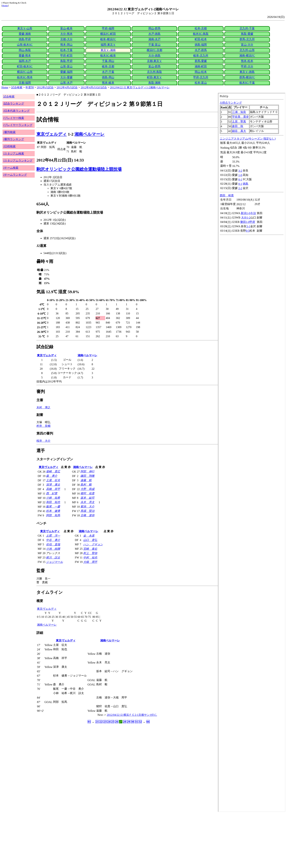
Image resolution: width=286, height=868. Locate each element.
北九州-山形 (247, 50)
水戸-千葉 (108, 72)
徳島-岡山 (108, 77)
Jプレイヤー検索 (14, 118)
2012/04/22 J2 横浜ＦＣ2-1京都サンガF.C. (132, 715)
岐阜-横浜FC (108, 39)
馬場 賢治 (87, 511)
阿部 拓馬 (53, 515)
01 (89, 722)
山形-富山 (66, 66)
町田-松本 (201, 39)
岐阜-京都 (108, 66)
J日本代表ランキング (16, 111)
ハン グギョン (93, 544)
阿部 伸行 (87, 471)
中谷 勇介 (53, 540)
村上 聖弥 (90, 553)
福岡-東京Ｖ (108, 45)
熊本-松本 (247, 61)
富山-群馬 (154, 66)
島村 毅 (86, 485)
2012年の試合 (45, 87)
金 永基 (89, 536)
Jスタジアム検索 (14, 154)
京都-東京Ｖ (154, 61)
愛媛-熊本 (25, 55)
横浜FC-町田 (108, 34)
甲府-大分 (247, 66)
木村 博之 (43, 407)
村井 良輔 (43, 426)
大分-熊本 (66, 34)
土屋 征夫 (53, 480)
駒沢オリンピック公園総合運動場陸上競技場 (79, 169)
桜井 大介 (43, 441)
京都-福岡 (25, 83)
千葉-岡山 (108, 61)
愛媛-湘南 (25, 34)
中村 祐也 (90, 558)
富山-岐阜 (66, 28)
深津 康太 (53, 485)
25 (113, 722)
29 (128, 722)
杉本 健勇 (53, 511)
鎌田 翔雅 (87, 476)
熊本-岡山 (66, 45)
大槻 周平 (90, 562)
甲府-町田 (66, 55)
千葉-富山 (154, 45)
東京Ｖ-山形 (25, 28)
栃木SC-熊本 (25, 77)
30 (132, 722)
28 (125, 722)
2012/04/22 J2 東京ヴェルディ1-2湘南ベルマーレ (140, 87)
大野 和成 (87, 489)
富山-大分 (247, 45)
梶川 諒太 (53, 558)
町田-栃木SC (25, 66)
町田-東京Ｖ (154, 77)
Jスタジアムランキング (18, 161)
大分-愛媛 (66, 77)
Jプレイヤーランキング (18, 125)
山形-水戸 (66, 83)
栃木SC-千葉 (247, 83)
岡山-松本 (201, 72)
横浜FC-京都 (154, 50)
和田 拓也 (53, 502)
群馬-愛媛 (201, 61)
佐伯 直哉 (53, 544)
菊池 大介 (87, 507)
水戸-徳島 (154, 34)
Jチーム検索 (11, 168)
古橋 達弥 (87, 515)
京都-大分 (66, 39)
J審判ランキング (14, 139)
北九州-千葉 (247, 28)
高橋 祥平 (53, 489)
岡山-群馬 (154, 28)
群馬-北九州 (247, 39)
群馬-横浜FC (247, 77)
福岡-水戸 (25, 61)
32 (140, 722)
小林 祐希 (53, 498)
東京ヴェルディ (52, 134)
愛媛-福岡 (66, 72)
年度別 (30, 87)
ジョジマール (55, 562)
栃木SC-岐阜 (108, 55)
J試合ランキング (14, 104)
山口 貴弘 (90, 540)
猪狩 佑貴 (87, 493)
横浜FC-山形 (25, 72)
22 (101, 722)
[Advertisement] (107, 840)
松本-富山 (201, 83)
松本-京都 (201, 28)
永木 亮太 (87, 502)
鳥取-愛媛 (247, 34)
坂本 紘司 (87, 498)
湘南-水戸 (154, 39)
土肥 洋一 (53, 536)
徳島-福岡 (201, 45)
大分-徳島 (154, 55)
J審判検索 (9, 132)
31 (136, 722)
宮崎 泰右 (90, 549)
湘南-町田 (201, 66)
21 (97, 722)
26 (117, 722)
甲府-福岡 (108, 28)
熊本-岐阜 (108, 83)
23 (105, 722)
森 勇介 (52, 476)
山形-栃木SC (25, 45)
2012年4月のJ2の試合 (94, 87)
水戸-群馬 (201, 50)
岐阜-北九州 (201, 55)
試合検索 (17, 87)
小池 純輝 (53, 549)
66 (148, 722)
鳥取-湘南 (154, 83)
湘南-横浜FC (247, 55)
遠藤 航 (86, 480)
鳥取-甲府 (66, 61)
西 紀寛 (52, 493)
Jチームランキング (15, 175)
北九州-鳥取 (154, 72)
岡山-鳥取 (25, 50)
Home (5, 6)
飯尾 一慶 (53, 507)
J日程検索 (9, 146)
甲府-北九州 (201, 77)
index (252, 452)
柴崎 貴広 (53, 471)
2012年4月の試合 (67, 87)
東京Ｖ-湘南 (108, 50)
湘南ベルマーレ (90, 134)
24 (109, 722)
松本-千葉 (66, 50)
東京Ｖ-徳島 (247, 72)
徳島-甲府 (25, 39)
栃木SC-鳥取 (201, 34)
